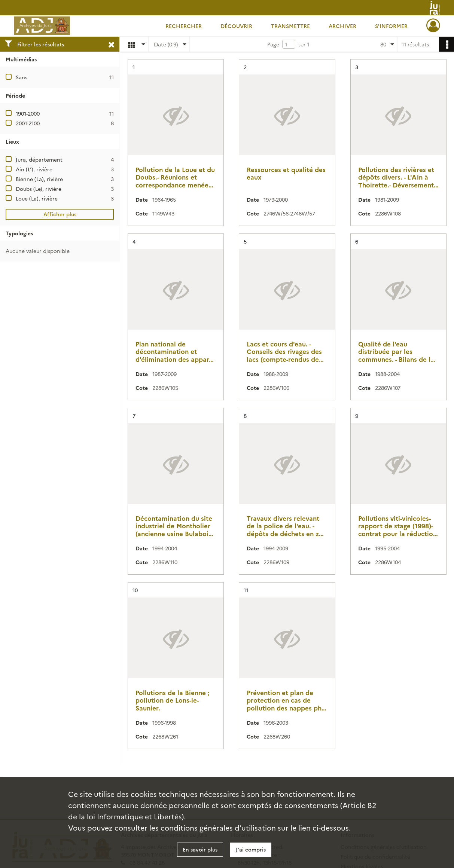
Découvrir (236, 26)
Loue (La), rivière (37, 198)
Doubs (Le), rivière (39, 189)
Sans (22, 77)
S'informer (391, 26)
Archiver (342, 26)
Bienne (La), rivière (39, 179)
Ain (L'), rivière (34, 169)
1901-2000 (28, 113)
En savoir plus (200, 849)
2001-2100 (28, 123)
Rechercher (184, 26)
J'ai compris (251, 849)
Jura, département (39, 159)
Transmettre (290, 26)
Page (273, 44)
